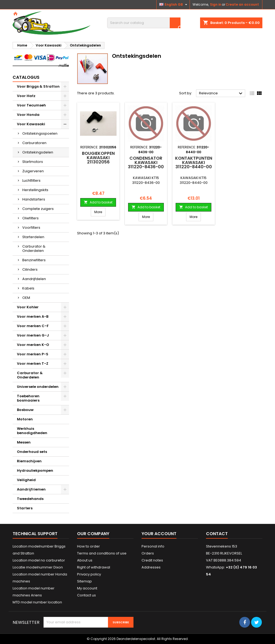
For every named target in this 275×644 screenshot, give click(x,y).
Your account (159, 534)
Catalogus (26, 77)
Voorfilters (31, 228)
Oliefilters (30, 218)
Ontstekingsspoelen (40, 133)
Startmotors (33, 162)
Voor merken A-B (33, 316)
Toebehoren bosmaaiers (28, 398)
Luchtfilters (31, 180)
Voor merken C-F (33, 326)
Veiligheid (26, 480)
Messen (24, 442)
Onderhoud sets (32, 452)
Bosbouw (25, 410)
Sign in (216, 4)
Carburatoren (34, 143)
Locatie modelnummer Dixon (38, 567)
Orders (148, 553)
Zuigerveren (33, 171)
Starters (25, 508)
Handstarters (34, 199)
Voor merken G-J (33, 335)
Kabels (28, 288)
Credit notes (152, 560)
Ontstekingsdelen (38, 152)
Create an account (242, 4)
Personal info (153, 546)
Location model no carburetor (39, 560)
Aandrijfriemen (31, 489)
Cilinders (30, 269)
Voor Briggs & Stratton (38, 86)
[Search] (144, 23)
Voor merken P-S (33, 354)
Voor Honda (28, 115)
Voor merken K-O (33, 345)
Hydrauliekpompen (35, 471)
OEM (26, 298)
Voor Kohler (28, 307)
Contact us (86, 595)
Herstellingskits (35, 190)
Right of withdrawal (94, 567)
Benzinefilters (34, 260)
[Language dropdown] (174, 5)
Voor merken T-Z (33, 364)
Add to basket (98, 202)
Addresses (151, 567)
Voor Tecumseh (31, 105)
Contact (217, 534)
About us (85, 560)
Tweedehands (30, 499)
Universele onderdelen (38, 387)
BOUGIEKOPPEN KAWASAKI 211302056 (98, 158)
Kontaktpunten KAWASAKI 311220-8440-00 (194, 162)
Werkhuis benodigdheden (32, 431)
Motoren (25, 419)
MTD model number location (37, 602)
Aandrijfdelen (34, 279)
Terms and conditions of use (102, 553)
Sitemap (84, 581)
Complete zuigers (38, 209)
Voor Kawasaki (31, 124)
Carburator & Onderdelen (34, 248)
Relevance (221, 94)
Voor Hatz (26, 96)
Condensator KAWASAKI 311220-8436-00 (146, 162)
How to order (88, 546)
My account (87, 588)
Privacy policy (89, 574)
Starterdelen (33, 237)
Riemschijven (29, 461)
